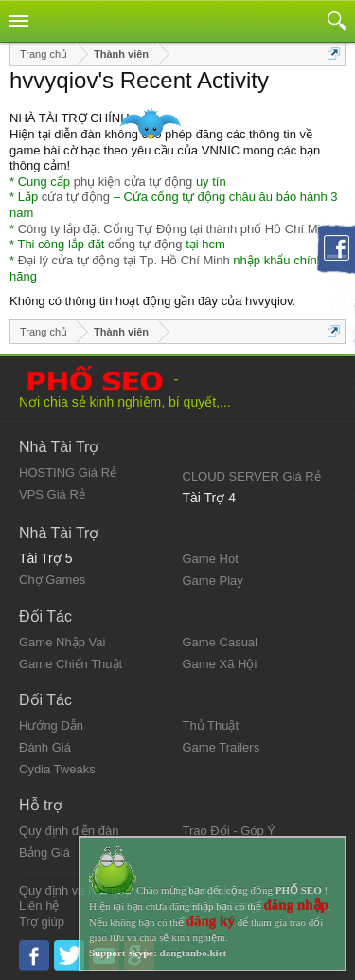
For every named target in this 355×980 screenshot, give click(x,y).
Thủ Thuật (211, 726)
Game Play (213, 581)
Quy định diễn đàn (69, 831)
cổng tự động (145, 244)
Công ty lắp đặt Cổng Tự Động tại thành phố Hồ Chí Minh (176, 229)
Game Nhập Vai (62, 642)
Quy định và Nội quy (75, 890)
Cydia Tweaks (57, 769)
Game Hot (211, 559)
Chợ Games (52, 580)
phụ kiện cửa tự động (133, 181)
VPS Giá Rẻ (52, 494)
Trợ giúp (42, 922)
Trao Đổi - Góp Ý (230, 831)
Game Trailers (222, 747)
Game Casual (220, 642)
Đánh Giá (45, 747)
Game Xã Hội (220, 664)
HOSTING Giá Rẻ (68, 472)
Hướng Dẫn (51, 726)
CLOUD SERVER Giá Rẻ (252, 476)
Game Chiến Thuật (71, 664)
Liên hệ (39, 906)
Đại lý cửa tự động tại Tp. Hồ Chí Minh (124, 260)
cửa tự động (76, 197)
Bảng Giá (44, 853)
